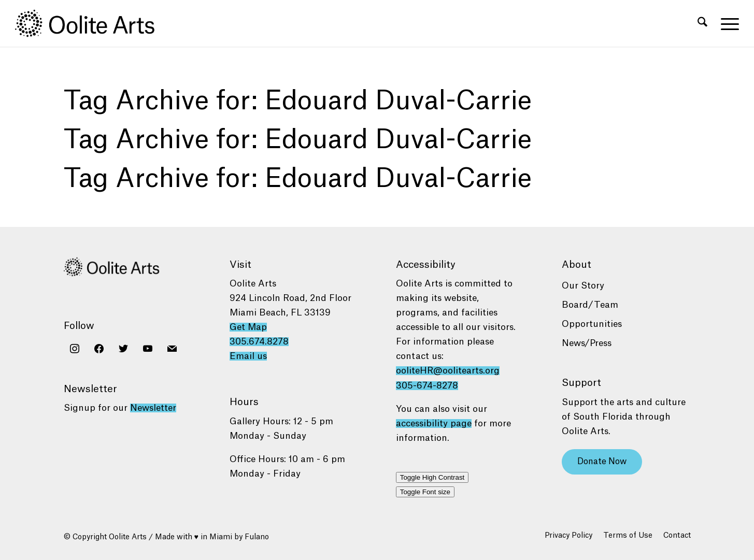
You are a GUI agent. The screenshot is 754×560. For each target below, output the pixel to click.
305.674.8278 (259, 342)
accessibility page (434, 423)
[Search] (702, 23)
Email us (248, 356)
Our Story (583, 286)
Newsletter (153, 408)
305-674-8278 (427, 386)
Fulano (257, 537)
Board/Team (590, 305)
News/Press (587, 343)
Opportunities (592, 324)
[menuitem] (702, 23)
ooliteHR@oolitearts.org (448, 371)
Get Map (248, 327)
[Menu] (727, 23)
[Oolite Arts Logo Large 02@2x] (91, 23)
